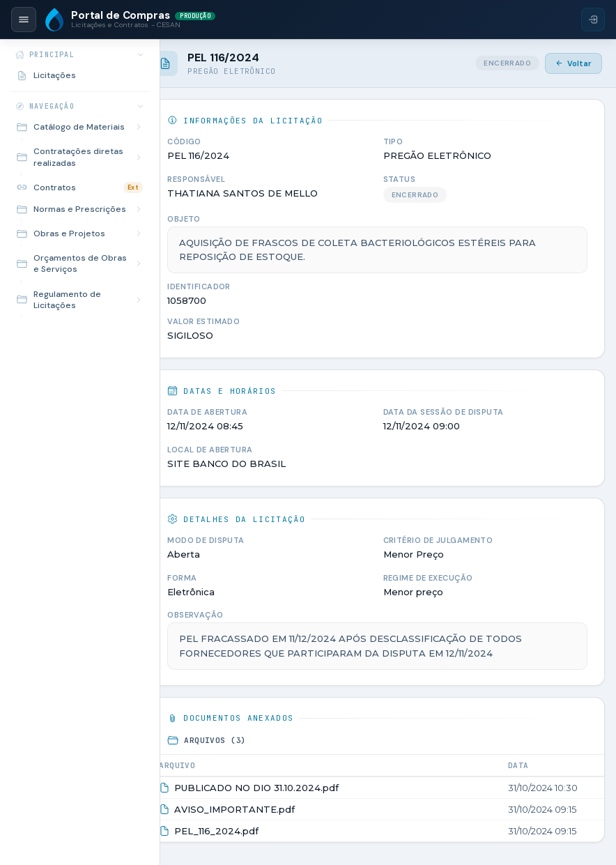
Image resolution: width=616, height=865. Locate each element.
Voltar (573, 63)
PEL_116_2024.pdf (230, 831)
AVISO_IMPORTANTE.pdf (248, 809)
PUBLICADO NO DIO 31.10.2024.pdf (270, 788)
